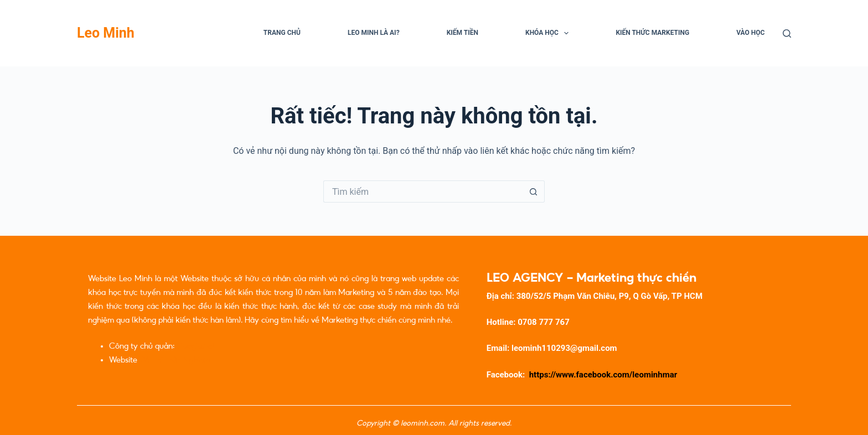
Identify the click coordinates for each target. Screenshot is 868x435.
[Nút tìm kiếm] (534, 191)
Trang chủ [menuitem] (282, 33)
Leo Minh (106, 33)
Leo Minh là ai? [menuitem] (374, 33)
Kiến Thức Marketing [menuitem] (652, 33)
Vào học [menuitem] (750, 33)
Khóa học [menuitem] (549, 33)
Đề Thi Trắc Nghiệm (175, 360)
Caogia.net (196, 346)
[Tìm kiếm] (787, 33)
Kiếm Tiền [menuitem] (463, 33)
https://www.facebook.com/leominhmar (603, 375)
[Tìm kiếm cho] (423, 191)
